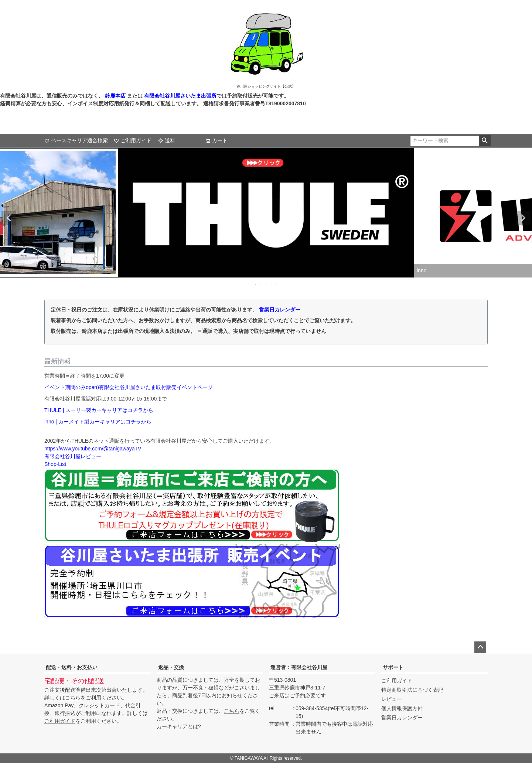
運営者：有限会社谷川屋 (299, 667)
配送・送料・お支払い (72, 667)
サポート (393, 667)
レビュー (392, 699)
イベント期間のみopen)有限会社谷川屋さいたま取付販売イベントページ (129, 387)
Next (523, 218)
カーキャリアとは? (179, 726)
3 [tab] (266, 284)
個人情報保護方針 (402, 708)
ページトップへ (480, 647)
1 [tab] (256, 284)
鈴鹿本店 (115, 96)
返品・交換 (171, 667)
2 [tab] (261, 284)
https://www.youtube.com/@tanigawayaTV (93, 449)
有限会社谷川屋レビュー (73, 456)
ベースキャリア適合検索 (76, 140)
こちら (73, 698)
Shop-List (55, 464)
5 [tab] (277, 284)
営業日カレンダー (280, 310)
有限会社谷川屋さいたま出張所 (180, 96)
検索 (485, 141)
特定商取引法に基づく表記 (412, 690)
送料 (167, 140)
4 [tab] (272, 284)
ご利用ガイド (133, 140)
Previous (9, 218)
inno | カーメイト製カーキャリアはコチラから (98, 422)
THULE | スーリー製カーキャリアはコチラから (99, 410)
